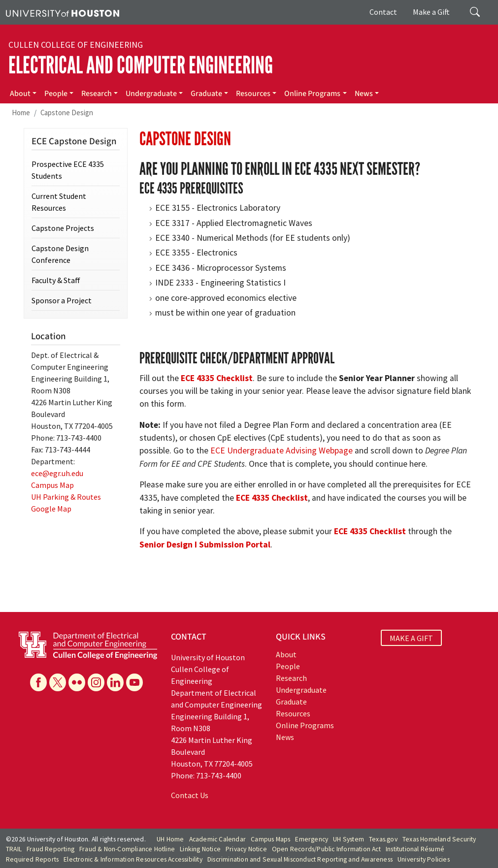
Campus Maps (270, 839)
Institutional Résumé (415, 849)
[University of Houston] (63, 12)
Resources (253, 94)
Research (97, 94)
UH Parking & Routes (66, 497)
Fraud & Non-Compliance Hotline (127, 849)
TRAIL (14, 849)
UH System (349, 839)
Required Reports (32, 859)
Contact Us (190, 795)
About (20, 94)
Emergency (312, 839)
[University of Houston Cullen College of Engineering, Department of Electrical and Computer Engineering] (88, 644)
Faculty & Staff (56, 280)
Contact (383, 12)
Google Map (51, 509)
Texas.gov (383, 839)
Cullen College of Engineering (76, 45)
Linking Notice (200, 849)
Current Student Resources (59, 202)
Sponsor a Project (62, 300)
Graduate (206, 94)
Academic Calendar (217, 839)
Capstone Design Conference (60, 254)
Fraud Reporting (50, 849)
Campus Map (52, 485)
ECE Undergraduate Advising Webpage (282, 450)
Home (21, 113)
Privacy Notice (246, 849)
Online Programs (312, 94)
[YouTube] (134, 682)
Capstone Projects (63, 228)
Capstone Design (67, 113)
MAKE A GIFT (411, 638)
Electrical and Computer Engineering (141, 65)
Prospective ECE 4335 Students (68, 170)
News (364, 94)
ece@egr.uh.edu (57, 473)
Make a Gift (431, 12)
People (56, 94)
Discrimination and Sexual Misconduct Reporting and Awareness (300, 859)
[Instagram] (96, 682)
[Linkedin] (115, 682)
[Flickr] (77, 682)
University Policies (424, 859)
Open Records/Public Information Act (326, 849)
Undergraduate (151, 94)
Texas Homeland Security (439, 839)
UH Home (170, 839)
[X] (58, 682)
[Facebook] (38, 682)
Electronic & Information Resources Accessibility (133, 859)
